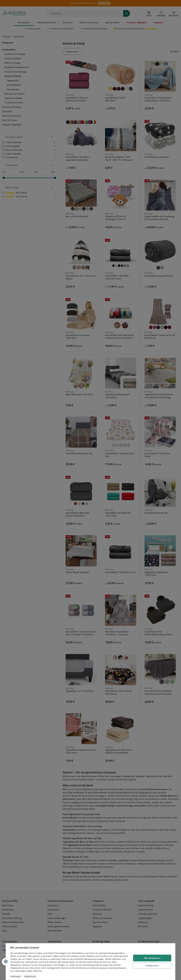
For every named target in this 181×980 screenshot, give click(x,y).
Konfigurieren (152, 966)
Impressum (16, 976)
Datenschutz (30, 976)
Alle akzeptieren (152, 958)
